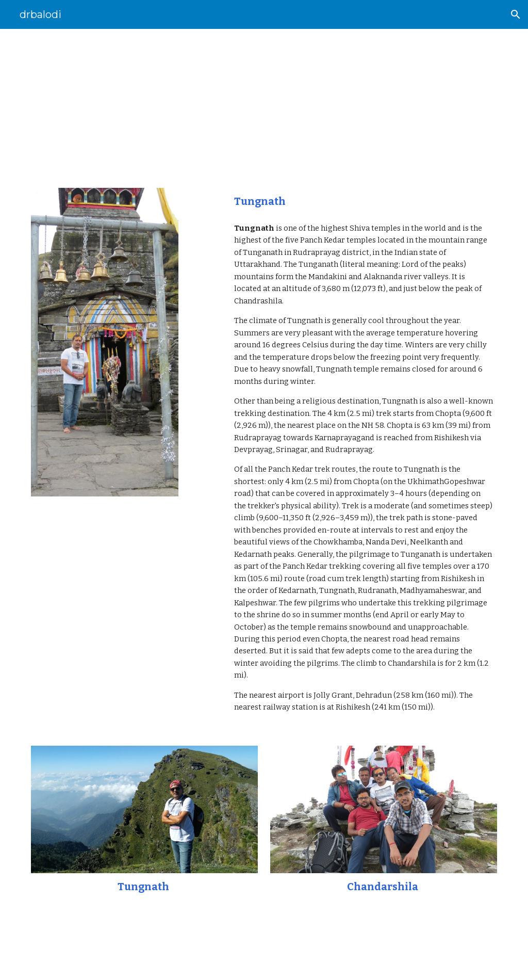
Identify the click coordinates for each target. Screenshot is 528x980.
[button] (516, 14)
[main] (264, 102)
